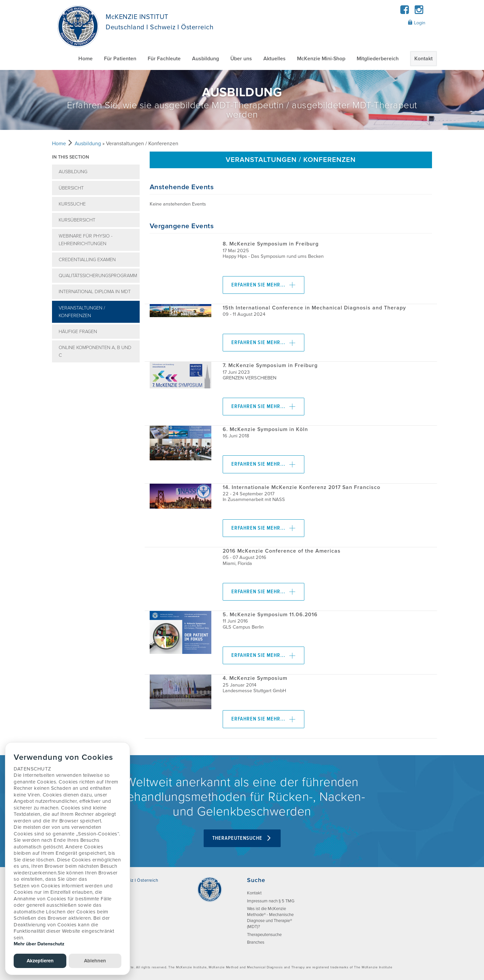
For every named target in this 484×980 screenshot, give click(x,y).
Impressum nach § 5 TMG (271, 901)
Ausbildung (205, 59)
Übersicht (71, 188)
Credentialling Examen (87, 260)
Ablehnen (95, 961)
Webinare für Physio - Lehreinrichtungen (85, 240)
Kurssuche (72, 204)
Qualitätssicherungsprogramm (98, 276)
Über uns (241, 59)
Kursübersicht (77, 220)
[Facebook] (405, 12)
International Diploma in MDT (95, 292)
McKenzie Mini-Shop (321, 59)
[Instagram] (419, 12)
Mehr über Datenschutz (39, 944)
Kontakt (423, 59)
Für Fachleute (164, 59)
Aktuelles (274, 59)
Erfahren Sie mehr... (263, 285)
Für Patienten (120, 59)
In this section (70, 157)
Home (85, 59)
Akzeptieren (40, 961)
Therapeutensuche (242, 838)
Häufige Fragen (78, 332)
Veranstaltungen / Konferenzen (82, 312)
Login (416, 23)
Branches (256, 942)
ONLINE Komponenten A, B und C (95, 351)
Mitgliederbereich (378, 59)
